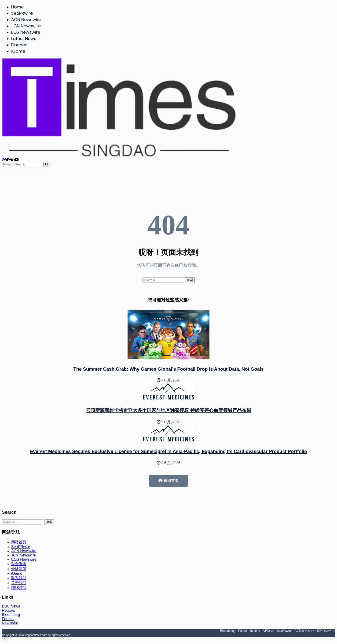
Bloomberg (11, 615)
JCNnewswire (326, 631)
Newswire (10, 623)
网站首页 (19, 542)
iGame (18, 51)
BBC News (11, 606)
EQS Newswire (26, 32)
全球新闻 (19, 569)
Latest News (24, 38)
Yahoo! (242, 631)
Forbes (8, 619)
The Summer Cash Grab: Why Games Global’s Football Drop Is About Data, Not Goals (168, 369)
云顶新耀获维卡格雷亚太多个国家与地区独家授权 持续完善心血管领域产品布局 (168, 410)
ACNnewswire (304, 631)
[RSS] (4, 160)
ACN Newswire (26, 20)
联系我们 (19, 578)
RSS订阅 (19, 588)
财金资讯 (19, 564)
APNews (268, 631)
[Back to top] (5, 640)
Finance (19, 45)
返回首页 (168, 481)
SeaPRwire (22, 13)
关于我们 (19, 583)
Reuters (8, 610)
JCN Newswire (26, 26)
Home (17, 7)
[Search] (47, 164)
